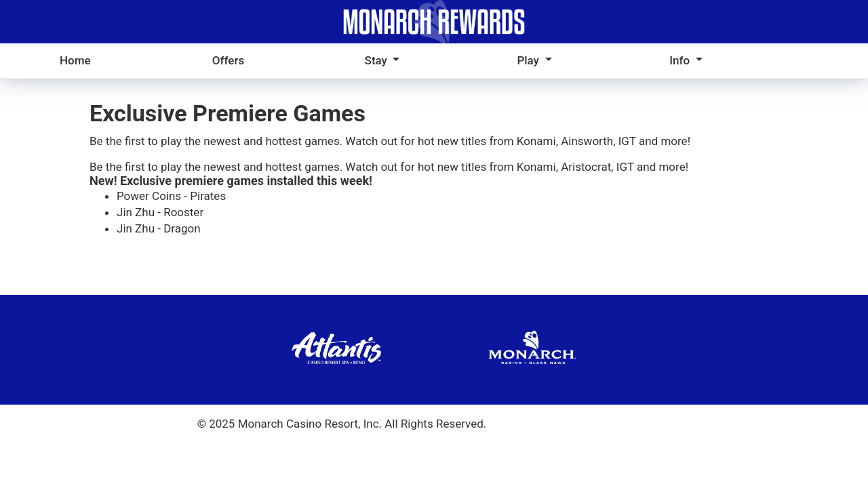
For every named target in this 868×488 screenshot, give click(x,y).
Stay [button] (378, 60)
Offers (228, 60)
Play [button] (529, 60)
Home (75, 60)
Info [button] (681, 60)
